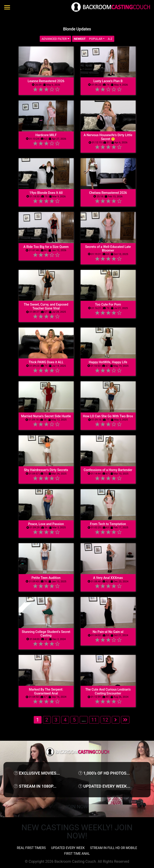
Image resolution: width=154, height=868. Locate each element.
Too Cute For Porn (108, 304)
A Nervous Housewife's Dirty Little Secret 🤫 (108, 137)
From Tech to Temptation (108, 524)
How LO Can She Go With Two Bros (108, 416)
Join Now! (77, 807)
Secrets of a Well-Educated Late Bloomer (108, 249)
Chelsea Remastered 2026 (108, 193)
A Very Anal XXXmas (108, 578)
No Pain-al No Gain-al (108, 632)
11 (94, 720)
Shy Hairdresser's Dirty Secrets (46, 470)
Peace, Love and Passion (46, 524)
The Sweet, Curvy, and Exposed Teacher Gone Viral (46, 306)
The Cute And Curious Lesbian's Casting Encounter (108, 691)
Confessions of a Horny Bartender (108, 470)
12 (105, 720)
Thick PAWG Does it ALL (46, 362)
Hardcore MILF (46, 135)
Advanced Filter (55, 39)
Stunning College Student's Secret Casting (46, 634)
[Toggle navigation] (7, 7)
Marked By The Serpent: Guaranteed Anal (46, 691)
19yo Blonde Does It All (46, 193)
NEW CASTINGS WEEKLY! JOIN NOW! (77, 832)
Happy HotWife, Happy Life (108, 362)
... (84, 720)
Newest (80, 39)
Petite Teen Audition (46, 578)
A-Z (110, 39)
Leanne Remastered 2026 (46, 81)
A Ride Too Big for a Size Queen (46, 247)
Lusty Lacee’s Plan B (108, 81)
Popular (96, 39)
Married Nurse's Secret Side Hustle (46, 416)
